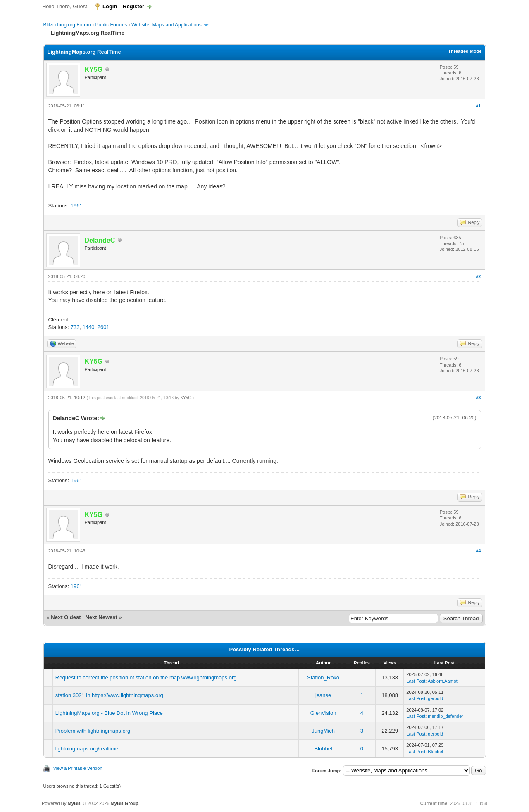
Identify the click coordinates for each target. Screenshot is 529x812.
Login (110, 6)
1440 (89, 327)
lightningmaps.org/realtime (87, 749)
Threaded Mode (465, 51)
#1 (478, 106)
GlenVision (323, 713)
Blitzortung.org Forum (67, 25)
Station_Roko (323, 677)
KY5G (186, 398)
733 (75, 327)
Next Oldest (66, 617)
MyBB (74, 803)
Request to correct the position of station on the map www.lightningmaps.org (146, 677)
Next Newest (101, 617)
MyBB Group (125, 803)
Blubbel (323, 749)
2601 (104, 327)
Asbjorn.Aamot (443, 681)
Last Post (416, 681)
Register (133, 6)
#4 (478, 551)
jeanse (323, 695)
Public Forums (111, 25)
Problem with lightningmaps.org (93, 731)
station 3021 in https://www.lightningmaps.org (109, 695)
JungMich (323, 731)
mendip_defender (446, 716)
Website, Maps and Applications (167, 25)
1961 (77, 206)
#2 (478, 276)
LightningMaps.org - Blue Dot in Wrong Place (109, 713)
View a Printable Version (78, 768)
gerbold (435, 698)
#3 (478, 398)
